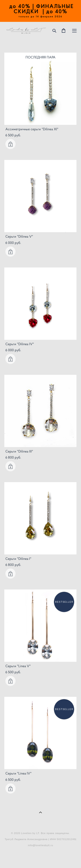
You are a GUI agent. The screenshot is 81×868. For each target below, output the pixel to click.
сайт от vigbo (40, 858)
